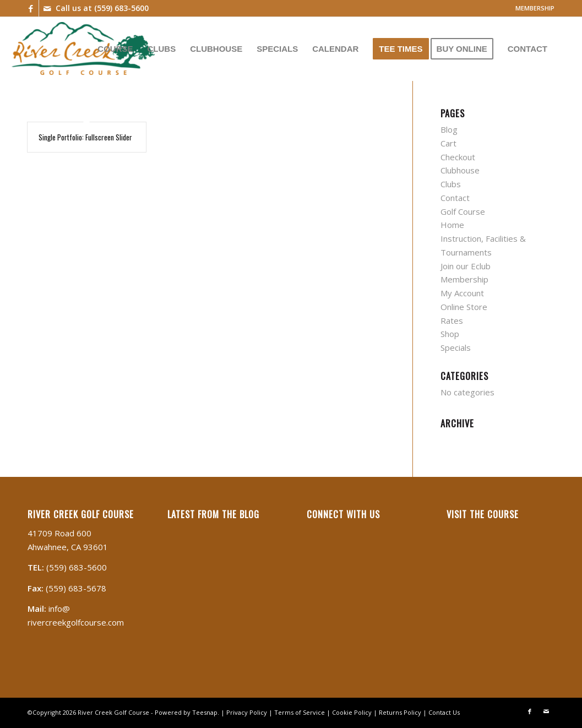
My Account (462, 293)
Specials (456, 347)
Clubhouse (460, 170)
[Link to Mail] (47, 8)
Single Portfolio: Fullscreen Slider (85, 137)
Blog (449, 129)
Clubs (451, 184)
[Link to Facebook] (31, 8)
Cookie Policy (352, 712)
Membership (464, 279)
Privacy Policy (247, 712)
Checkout (458, 157)
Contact (455, 198)
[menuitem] (532, 8)
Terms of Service (300, 712)
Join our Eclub (466, 266)
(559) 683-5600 (121, 8)
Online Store (464, 307)
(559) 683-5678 (76, 588)
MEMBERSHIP (535, 8)
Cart (448, 143)
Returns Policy (400, 712)
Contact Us (444, 712)
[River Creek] (83, 48)
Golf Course (463, 211)
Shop (450, 334)
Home (452, 225)
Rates (452, 320)
